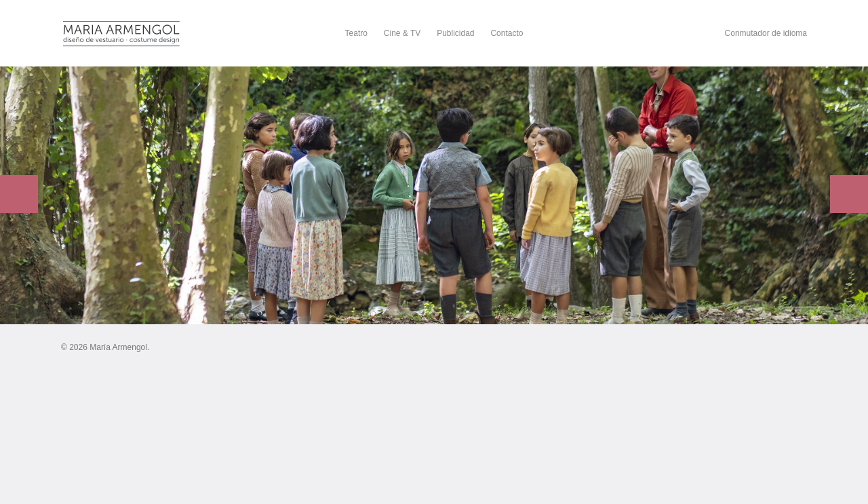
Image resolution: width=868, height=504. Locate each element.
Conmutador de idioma (766, 33)
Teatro (356, 33)
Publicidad (455, 33)
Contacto (507, 33)
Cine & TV (402, 33)
